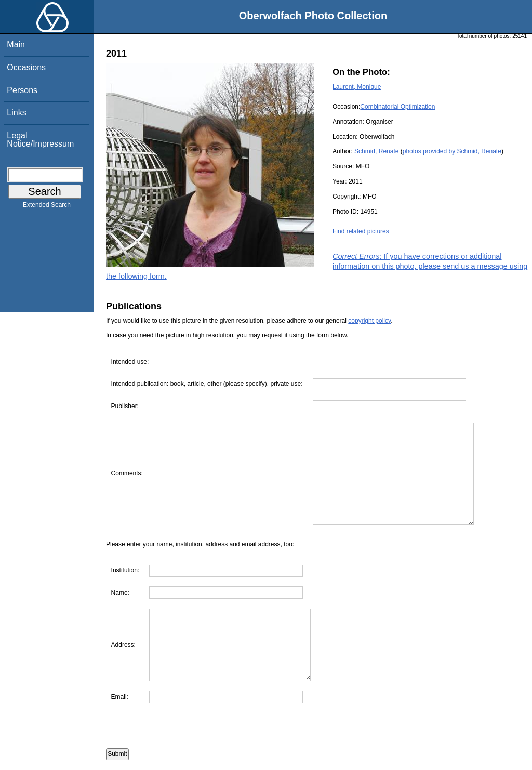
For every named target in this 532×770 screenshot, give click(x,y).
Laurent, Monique (357, 87)
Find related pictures (361, 231)
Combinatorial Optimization (397, 107)
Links (16, 113)
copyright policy (369, 321)
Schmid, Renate (376, 151)
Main (16, 44)
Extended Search (47, 207)
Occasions (26, 67)
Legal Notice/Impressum (40, 140)
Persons (22, 90)
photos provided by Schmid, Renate (452, 151)
